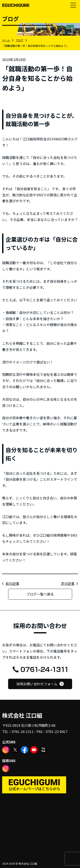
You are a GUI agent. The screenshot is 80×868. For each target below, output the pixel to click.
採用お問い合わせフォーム (37, 684)
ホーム (6, 40)
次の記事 (68, 583)
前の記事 (12, 583)
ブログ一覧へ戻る (40, 594)
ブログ (19, 40)
